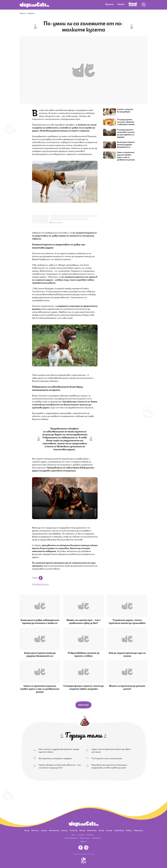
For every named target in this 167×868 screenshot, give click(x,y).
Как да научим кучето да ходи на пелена (127, 654)
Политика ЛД (96, 838)
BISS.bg (129, 830)
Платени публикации (71, 838)
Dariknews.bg (92, 830)
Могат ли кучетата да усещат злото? (127, 687)
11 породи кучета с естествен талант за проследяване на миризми (126, 133)
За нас (74, 835)
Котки (121, 4)
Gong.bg (44, 830)
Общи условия (91, 854)
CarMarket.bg (119, 830)
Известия (83, 841)
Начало (22, 13)
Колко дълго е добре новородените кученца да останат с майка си (40, 621)
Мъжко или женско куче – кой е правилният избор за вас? (84, 621)
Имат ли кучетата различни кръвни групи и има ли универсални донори (126, 156)
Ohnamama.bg (54, 830)
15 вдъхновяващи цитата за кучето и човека (84, 654)
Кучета (109, 4)
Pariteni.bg (73, 830)
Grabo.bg (64, 830)
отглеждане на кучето (40, 584)
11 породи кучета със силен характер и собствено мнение (126, 122)
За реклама (81, 835)
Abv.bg (27, 830)
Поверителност (85, 838)
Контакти (90, 835)
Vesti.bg (101, 830)
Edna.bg (82, 830)
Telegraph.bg (138, 830)
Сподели (37, 577)
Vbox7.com (35, 830)
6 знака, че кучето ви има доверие (125, 110)
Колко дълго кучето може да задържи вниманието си (126, 144)
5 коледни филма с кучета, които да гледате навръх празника (84, 687)
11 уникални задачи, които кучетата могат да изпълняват (127, 621)
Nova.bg (109, 830)
